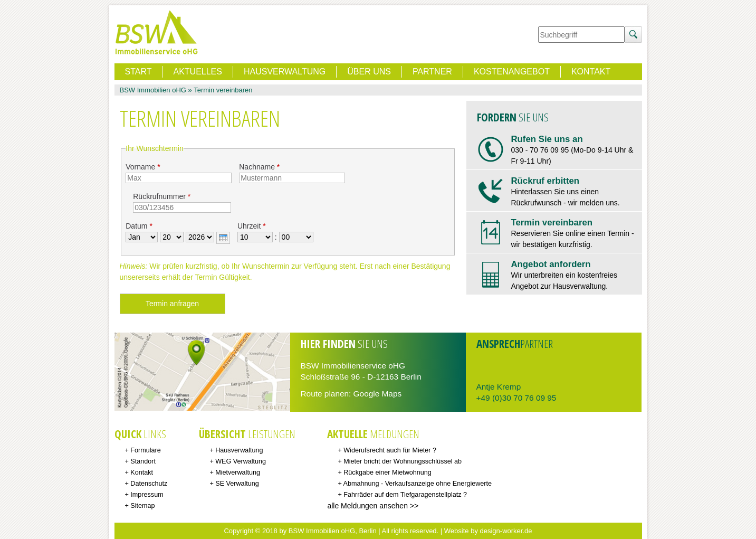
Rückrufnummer (162, 196)
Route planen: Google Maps (351, 394)
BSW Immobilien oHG (153, 90)
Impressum (147, 495)
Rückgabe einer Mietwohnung (387, 472)
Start (138, 72)
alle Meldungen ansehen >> (373, 506)
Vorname (143, 167)
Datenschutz (149, 484)
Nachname (259, 167)
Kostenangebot (512, 72)
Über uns (369, 72)
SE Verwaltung (237, 484)
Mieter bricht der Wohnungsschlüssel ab (403, 461)
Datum (139, 226)
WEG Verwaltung (241, 461)
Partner (432, 72)
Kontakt (591, 72)
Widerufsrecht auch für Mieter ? (390, 450)
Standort (143, 461)
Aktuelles (197, 72)
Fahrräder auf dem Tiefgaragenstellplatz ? (405, 495)
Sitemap (142, 506)
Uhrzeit (252, 226)
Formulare (145, 450)
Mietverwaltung (238, 472)
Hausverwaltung (285, 72)
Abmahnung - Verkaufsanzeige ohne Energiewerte (418, 484)
